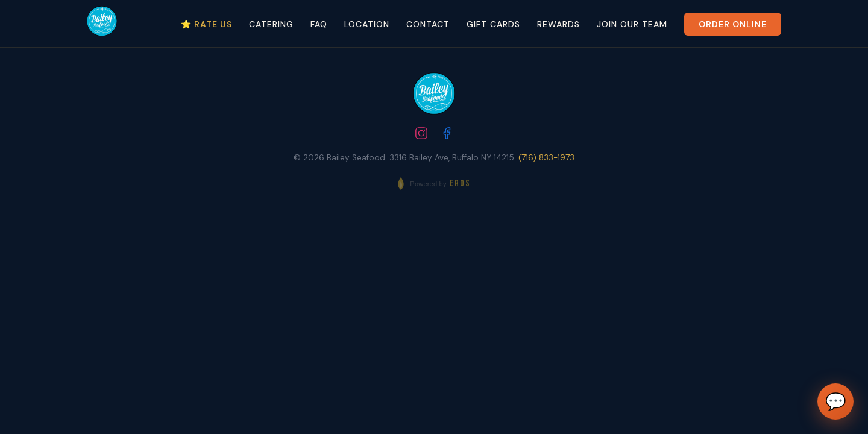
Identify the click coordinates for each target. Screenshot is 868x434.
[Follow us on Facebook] (447, 135)
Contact (428, 24)
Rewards (558, 24)
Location (367, 24)
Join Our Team (632, 24)
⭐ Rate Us (206, 24)
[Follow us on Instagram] (421, 135)
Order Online (733, 24)
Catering (271, 24)
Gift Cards (493, 24)
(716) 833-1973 (546, 158)
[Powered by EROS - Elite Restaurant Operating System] (434, 184)
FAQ (319, 24)
